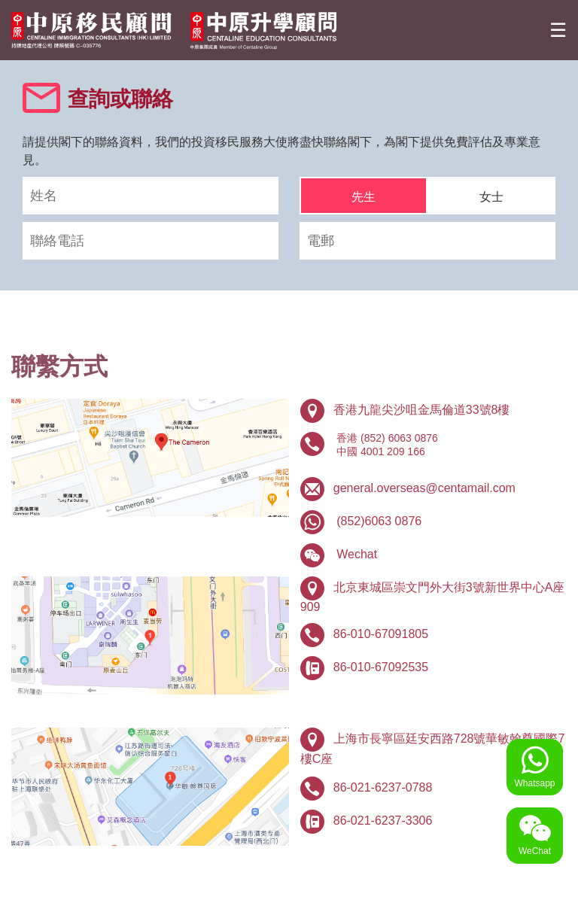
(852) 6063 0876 (399, 437)
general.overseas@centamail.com (424, 488)
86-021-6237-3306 (383, 821)
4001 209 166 (393, 451)
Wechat (357, 554)
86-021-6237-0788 (383, 787)
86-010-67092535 (381, 667)
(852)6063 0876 (379, 521)
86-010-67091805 (381, 634)
